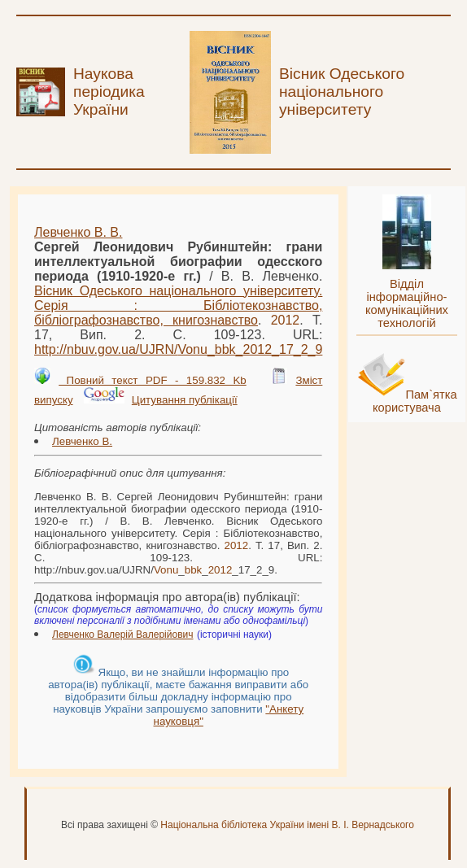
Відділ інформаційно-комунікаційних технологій (407, 303)
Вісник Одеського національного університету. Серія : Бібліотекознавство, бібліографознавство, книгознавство (178, 305)
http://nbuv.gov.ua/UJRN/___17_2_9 (178, 349)
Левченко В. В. (78, 232)
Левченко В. (82, 441)
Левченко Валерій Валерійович (122, 635)
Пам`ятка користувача (415, 401)
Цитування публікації (185, 400)
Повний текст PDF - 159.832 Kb (153, 380)
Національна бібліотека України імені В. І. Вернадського (287, 825)
